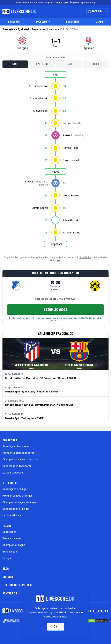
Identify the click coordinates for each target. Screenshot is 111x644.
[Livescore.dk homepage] (18, 12)
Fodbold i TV (43, 22)
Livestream (73, 22)
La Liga (7, 558)
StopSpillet (86, 257)
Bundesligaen (10, 551)
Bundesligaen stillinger (16, 509)
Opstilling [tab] (42, 64)
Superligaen (9, 532)
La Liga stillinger (12, 515)
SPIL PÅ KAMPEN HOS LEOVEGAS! (56, 299)
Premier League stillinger (17, 495)
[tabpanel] (55, 162)
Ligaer (99, 22)
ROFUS (53, 261)
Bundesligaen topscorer (17, 466)
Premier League (12, 538)
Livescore (14, 22)
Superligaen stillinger (15, 489)
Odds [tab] (96, 64)
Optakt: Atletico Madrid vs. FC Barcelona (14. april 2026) (40, 378)
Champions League (14, 545)
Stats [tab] (69, 64)
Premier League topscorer (18, 453)
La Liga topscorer (13, 472)
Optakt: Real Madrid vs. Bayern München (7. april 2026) (39, 405)
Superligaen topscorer (16, 446)
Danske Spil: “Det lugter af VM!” (24, 418)
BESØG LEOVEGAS (55, 310)
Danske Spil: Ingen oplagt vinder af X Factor (32, 391)
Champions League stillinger (19, 502)
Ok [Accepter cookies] (55, 627)
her (64, 616)
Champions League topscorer (20, 459)
